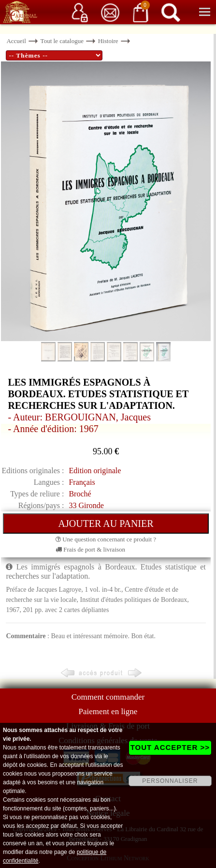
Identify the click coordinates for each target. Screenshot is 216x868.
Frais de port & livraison (90, 549)
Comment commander (108, 697)
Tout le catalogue (62, 41)
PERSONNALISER (170, 781)
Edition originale (95, 471)
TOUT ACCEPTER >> (170, 747)
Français (82, 482)
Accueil (16, 41)
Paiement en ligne (108, 711)
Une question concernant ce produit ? (106, 539)
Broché (80, 494)
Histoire (108, 41)
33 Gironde (86, 505)
